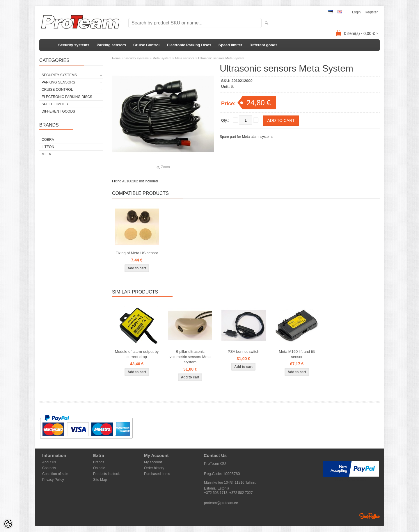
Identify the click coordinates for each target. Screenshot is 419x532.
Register (371, 12)
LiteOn (48, 147)
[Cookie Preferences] (8, 524)
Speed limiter (230, 45)
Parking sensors (111, 45)
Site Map (100, 480)
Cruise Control (146, 45)
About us (49, 462)
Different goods (264, 45)
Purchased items (157, 474)
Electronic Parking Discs (189, 45)
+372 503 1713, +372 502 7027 (228, 493)
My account (153, 462)
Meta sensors (185, 58)
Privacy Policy (53, 480)
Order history (154, 468)
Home (116, 58)
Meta (46, 154)
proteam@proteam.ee (221, 503)
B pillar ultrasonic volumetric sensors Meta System (190, 357)
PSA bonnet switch (243, 352)
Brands (99, 462)
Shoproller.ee (370, 516)
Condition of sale (55, 474)
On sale (99, 468)
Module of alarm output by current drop (137, 354)
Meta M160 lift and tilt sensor (297, 354)
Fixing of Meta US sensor (137, 253)
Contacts (49, 468)
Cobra (48, 140)
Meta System (162, 58)
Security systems (74, 45)
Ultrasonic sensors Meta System (221, 58)
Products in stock (106, 474)
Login (356, 12)
